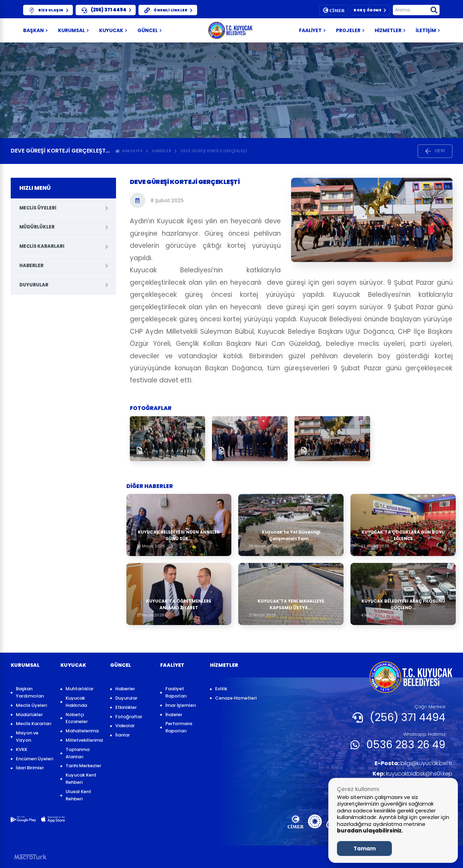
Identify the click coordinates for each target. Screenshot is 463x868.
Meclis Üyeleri (38, 208)
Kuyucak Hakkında (76, 702)
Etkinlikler (126, 707)
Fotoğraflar (129, 717)
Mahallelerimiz (82, 731)
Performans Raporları (179, 727)
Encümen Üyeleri (35, 759)
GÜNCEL (149, 30)
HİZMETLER (390, 30)
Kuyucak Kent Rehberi (81, 779)
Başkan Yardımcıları (30, 692)
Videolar (125, 726)
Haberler (162, 151)
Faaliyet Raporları (176, 692)
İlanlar (123, 735)
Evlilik (221, 689)
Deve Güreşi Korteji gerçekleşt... (215, 151)
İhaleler (174, 715)
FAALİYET (312, 30)
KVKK (22, 749)
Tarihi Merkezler (83, 766)
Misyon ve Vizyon (27, 737)
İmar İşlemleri (181, 705)
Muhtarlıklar (80, 689)
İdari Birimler (30, 768)
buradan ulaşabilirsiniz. (370, 831)
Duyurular (34, 285)
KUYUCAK (113, 30)
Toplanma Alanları (78, 753)
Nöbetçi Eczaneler (77, 718)
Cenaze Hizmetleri (236, 698)
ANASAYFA (129, 151)
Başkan (35, 30)
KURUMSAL (73, 30)
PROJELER (350, 30)
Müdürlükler (37, 227)
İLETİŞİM (428, 30)
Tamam (365, 849)
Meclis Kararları (42, 246)
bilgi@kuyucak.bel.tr (413, 763)
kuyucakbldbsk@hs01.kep (412, 774)
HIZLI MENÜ (35, 188)
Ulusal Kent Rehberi (78, 795)
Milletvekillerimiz (84, 740)
